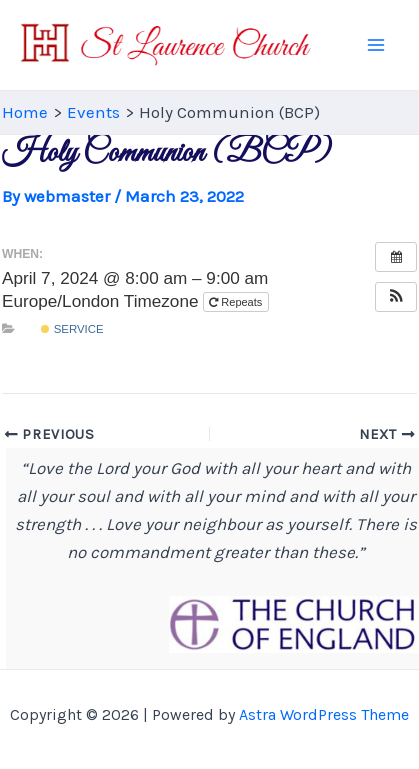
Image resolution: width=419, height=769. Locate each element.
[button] (396, 297)
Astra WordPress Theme (324, 714)
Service (72, 329)
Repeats (237, 302)
